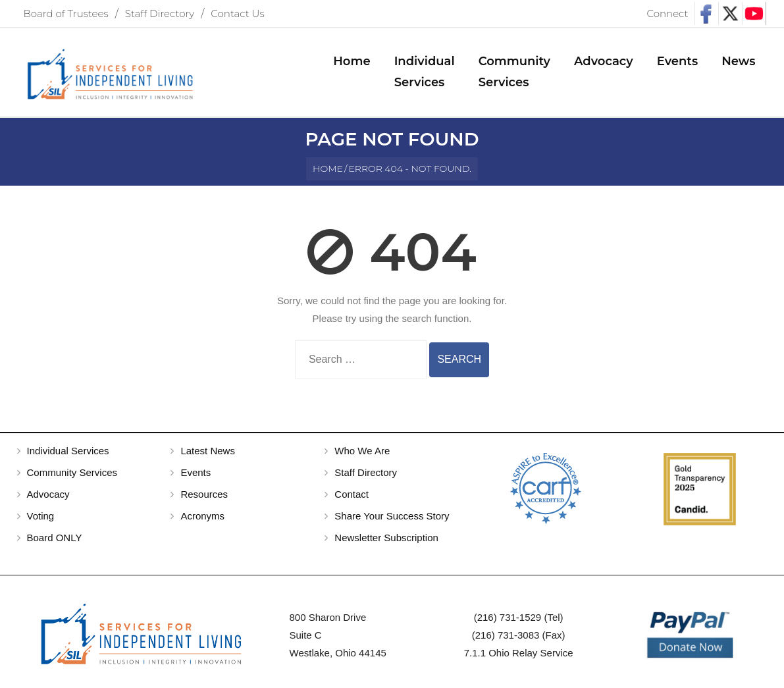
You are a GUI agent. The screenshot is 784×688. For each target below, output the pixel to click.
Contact (352, 494)
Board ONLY (55, 538)
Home (328, 169)
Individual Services (68, 451)
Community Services (72, 472)
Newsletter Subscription (386, 538)
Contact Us (237, 13)
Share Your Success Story (392, 516)
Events (196, 472)
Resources (204, 494)
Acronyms (202, 516)
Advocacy (48, 494)
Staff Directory (160, 13)
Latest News (208, 451)
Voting (41, 516)
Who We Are (362, 451)
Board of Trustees (66, 13)
